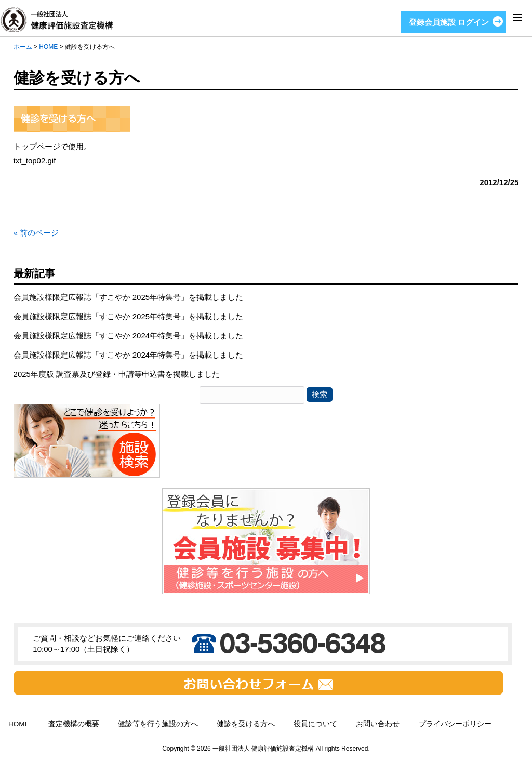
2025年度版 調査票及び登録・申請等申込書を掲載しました (117, 374)
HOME (48, 47)
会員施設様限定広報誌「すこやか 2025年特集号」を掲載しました (129, 297)
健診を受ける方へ (246, 724)
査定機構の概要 (74, 724)
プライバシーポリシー (455, 724)
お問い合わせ (378, 724)
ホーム (23, 47)
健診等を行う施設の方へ (158, 724)
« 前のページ (36, 233)
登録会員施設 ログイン (449, 22)
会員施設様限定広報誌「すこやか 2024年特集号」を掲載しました (129, 336)
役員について (315, 724)
